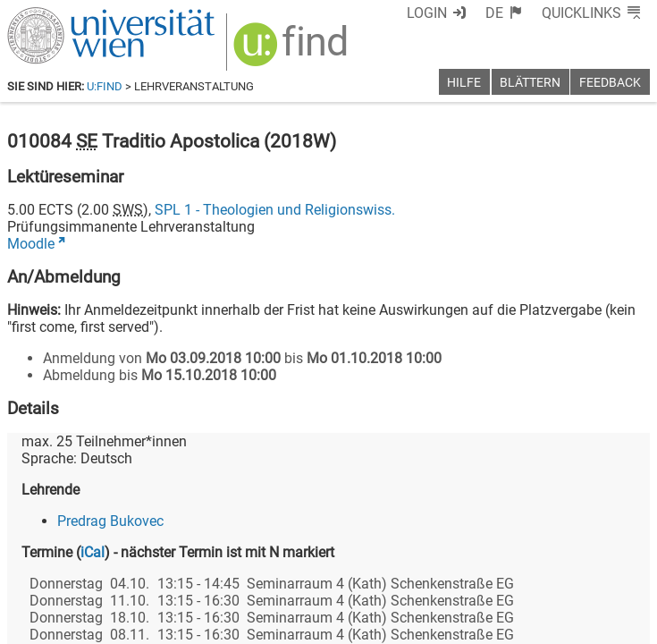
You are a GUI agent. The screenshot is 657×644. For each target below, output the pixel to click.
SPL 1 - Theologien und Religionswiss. (275, 210)
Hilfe (464, 83)
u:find (105, 86)
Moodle (31, 244)
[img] (293, 51)
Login (427, 13)
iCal (93, 552)
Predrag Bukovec (110, 521)
